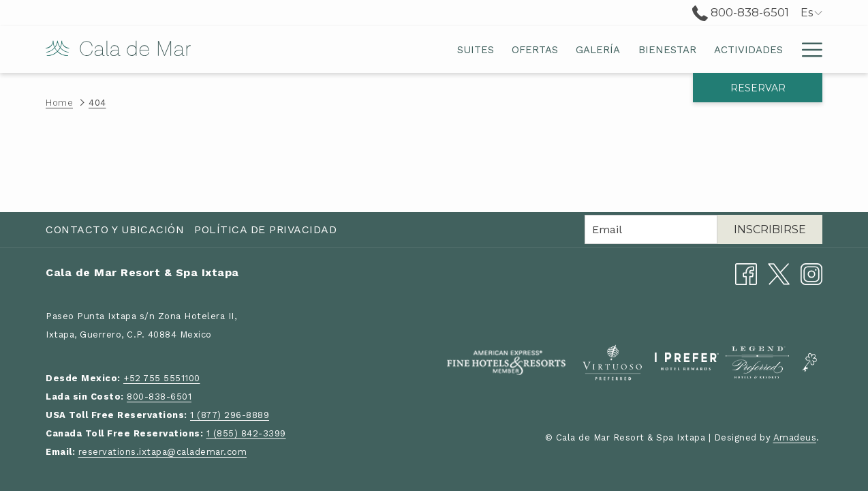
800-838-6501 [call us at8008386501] (741, 12)
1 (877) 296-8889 (230, 415)
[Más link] (807, 49)
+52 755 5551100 (162, 378)
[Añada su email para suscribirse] (651, 229)
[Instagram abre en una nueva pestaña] (811, 273)
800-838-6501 (159, 397)
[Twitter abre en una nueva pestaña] (779, 273)
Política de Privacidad (265, 229)
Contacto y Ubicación (115, 229)
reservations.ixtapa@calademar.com (163, 452)
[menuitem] (328, 49)
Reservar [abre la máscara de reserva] (758, 88)
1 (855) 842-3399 (246, 433)
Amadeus (795, 437)
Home (59, 103)
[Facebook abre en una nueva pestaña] (746, 273)
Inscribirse (770, 229)
